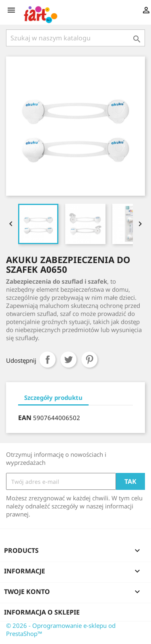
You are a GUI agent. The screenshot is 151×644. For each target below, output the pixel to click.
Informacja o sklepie (42, 612)
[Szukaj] (75, 38)
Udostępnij (48, 360)
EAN (25, 418)
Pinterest (89, 360)
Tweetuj (68, 360)
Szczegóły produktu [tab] (53, 397)
